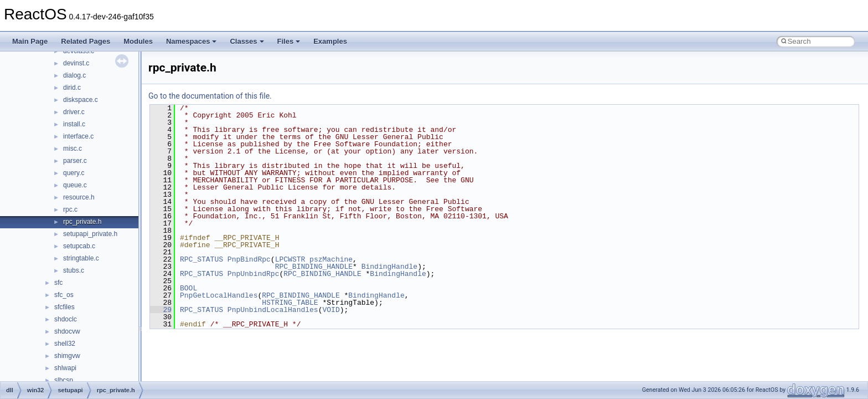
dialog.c (74, 75)
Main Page (30, 41)
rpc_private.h (82, 222)
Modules (138, 41)
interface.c (78, 136)
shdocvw (67, 331)
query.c (74, 173)
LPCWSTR (290, 259)
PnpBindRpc (249, 259)
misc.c (73, 149)
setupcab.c (79, 246)
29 (161, 310)
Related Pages (86, 41)
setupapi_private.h (90, 234)
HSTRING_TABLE (290, 303)
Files (289, 41)
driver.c (74, 112)
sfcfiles (64, 307)
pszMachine (331, 259)
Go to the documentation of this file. (210, 96)
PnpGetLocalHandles (219, 295)
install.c (74, 124)
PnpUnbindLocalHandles (273, 310)
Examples (330, 41)
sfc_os (64, 295)
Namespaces (192, 41)
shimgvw (67, 356)
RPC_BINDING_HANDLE (314, 267)
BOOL (188, 288)
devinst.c (76, 63)
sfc (58, 283)
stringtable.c (81, 258)
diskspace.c (81, 100)
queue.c (75, 185)
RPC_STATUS (201, 259)
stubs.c (74, 270)
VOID (331, 310)
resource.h (79, 197)
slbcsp (64, 380)
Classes (247, 41)
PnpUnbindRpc (254, 274)
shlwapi (65, 368)
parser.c (75, 161)
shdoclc (66, 319)
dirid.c (72, 88)
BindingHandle (389, 267)
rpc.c (70, 209)
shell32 (65, 344)
